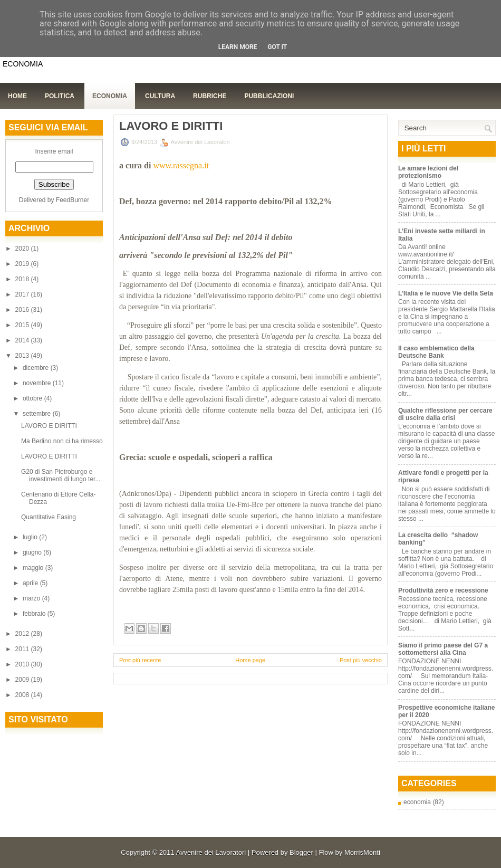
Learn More (238, 47)
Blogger (301, 852)
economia (417, 802)
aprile (31, 583)
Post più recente (140, 660)
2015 (23, 325)
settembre (38, 414)
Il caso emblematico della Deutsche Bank (436, 352)
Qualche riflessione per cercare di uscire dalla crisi (445, 414)
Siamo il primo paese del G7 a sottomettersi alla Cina (443, 649)
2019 (23, 264)
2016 (23, 310)
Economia (110, 96)
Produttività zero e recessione (443, 590)
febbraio (35, 614)
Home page (250, 660)
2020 (23, 249)
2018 (23, 279)
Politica (60, 96)
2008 (23, 695)
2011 (23, 649)
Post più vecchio (361, 660)
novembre (38, 383)
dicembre (37, 368)
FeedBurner (73, 200)
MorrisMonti (362, 852)
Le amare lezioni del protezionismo (428, 172)
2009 (23, 680)
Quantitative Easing (49, 517)
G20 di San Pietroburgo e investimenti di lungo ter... (61, 475)
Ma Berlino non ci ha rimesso (62, 441)
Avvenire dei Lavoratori (211, 852)
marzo (32, 598)
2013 (23, 356)
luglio (31, 537)
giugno (33, 552)
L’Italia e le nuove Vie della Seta (446, 293)
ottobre (33, 398)
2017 (23, 294)
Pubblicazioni (269, 96)
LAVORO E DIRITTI (49, 426)
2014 (23, 340)
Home (17, 96)
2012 (23, 634)
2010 (23, 664)
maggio (34, 568)
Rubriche (210, 96)
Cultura (160, 96)
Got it (277, 47)
